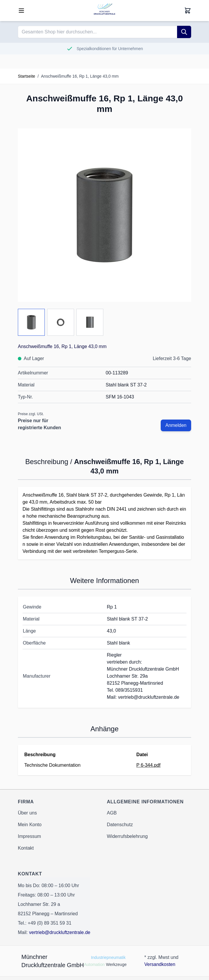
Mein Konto (30, 825)
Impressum (29, 836)
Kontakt (26, 848)
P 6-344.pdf (148, 765)
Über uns (27, 813)
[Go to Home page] (104, 11)
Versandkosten (160, 964)
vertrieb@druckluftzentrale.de (60, 932)
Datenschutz (120, 825)
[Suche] (184, 32)
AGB (112, 813)
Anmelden (176, 425)
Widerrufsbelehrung (127, 836)
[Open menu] (21, 11)
